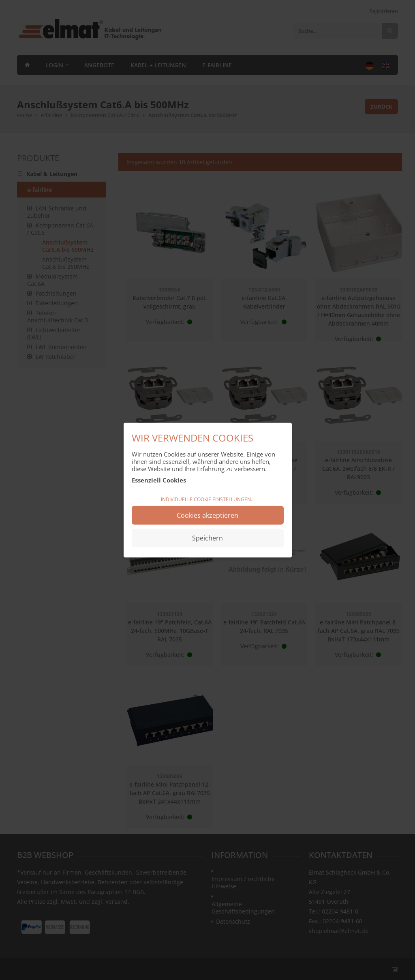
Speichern (207, 538)
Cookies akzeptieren (207, 515)
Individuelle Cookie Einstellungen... (208, 499)
